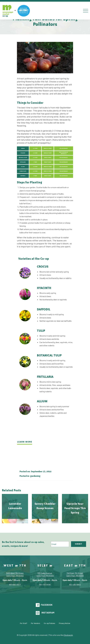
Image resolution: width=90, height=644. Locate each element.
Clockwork (68, 635)
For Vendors (36, 623)
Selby (45, 565)
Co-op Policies (49, 623)
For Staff (24, 623)
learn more (25, 442)
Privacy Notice (65, 623)
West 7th (15, 565)
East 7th (75, 565)
